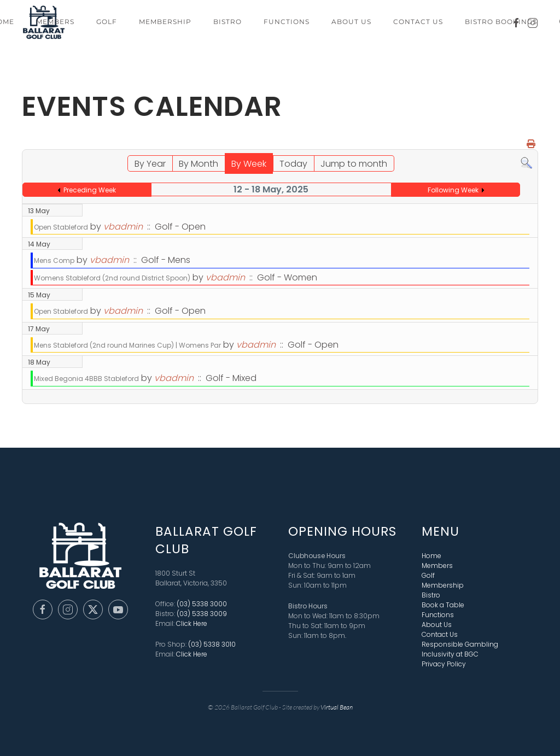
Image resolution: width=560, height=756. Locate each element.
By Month (199, 164)
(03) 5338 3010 (212, 643)
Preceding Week (90, 190)
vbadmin (123, 227)
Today (293, 164)
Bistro (227, 22)
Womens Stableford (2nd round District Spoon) (112, 278)
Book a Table (443, 604)
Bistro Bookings (501, 22)
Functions (287, 22)
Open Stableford (61, 227)
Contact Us (418, 22)
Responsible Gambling (460, 643)
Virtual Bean (337, 706)
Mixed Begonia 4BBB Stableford (86, 379)
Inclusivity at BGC (450, 653)
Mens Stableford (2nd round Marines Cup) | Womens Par (127, 345)
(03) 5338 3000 (202, 603)
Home (431, 555)
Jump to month (354, 164)
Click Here (192, 622)
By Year (150, 164)
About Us (351, 22)
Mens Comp (54, 260)
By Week (249, 164)
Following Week (453, 190)
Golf (107, 22)
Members (55, 22)
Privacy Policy (444, 663)
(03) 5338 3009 (202, 613)
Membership (165, 22)
